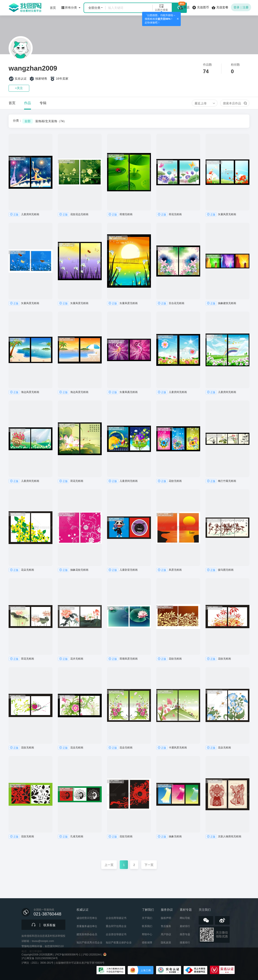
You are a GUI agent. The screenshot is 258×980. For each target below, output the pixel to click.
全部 (28, 121)
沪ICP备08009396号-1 (68, 955)
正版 (14, 214)
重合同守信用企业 (116, 926)
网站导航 (185, 918)
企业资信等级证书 (116, 934)
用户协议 (166, 934)
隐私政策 (166, 943)
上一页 (109, 865)
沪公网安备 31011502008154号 (40, 958)
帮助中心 (147, 934)
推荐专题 (185, 934)
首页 (12, 103)
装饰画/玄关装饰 (51, 121)
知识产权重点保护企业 (119, 943)
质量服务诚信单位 (87, 926)
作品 (28, 103)
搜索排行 (185, 943)
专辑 (43, 103)
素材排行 (185, 926)
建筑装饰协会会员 (87, 934)
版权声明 (166, 918)
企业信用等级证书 (116, 918)
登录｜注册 (241, 7)
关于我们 (147, 918)
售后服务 (166, 926)
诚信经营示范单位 (87, 918)
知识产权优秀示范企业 (89, 943)
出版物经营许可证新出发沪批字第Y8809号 (80, 963)
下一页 (149, 865)
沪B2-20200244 (92, 955)
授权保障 (147, 943)
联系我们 (147, 926)
